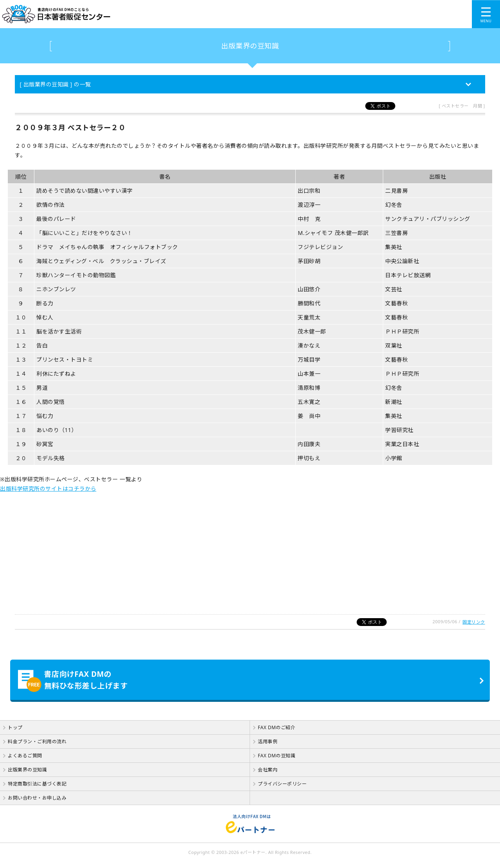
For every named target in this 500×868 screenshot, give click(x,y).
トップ (15, 727)
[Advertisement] (234, 548)
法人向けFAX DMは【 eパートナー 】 (250, 824)
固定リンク (474, 622)
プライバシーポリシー (282, 784)
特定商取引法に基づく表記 (37, 784)
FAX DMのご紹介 (277, 727)
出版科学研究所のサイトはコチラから (48, 489)
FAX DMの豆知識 (277, 756)
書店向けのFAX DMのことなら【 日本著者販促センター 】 (177, 14)
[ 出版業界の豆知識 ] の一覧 (55, 84)
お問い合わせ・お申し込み (37, 798)
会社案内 (268, 770)
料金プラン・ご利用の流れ (37, 742)
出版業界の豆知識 (250, 46)
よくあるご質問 (25, 756)
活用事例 (268, 742)
